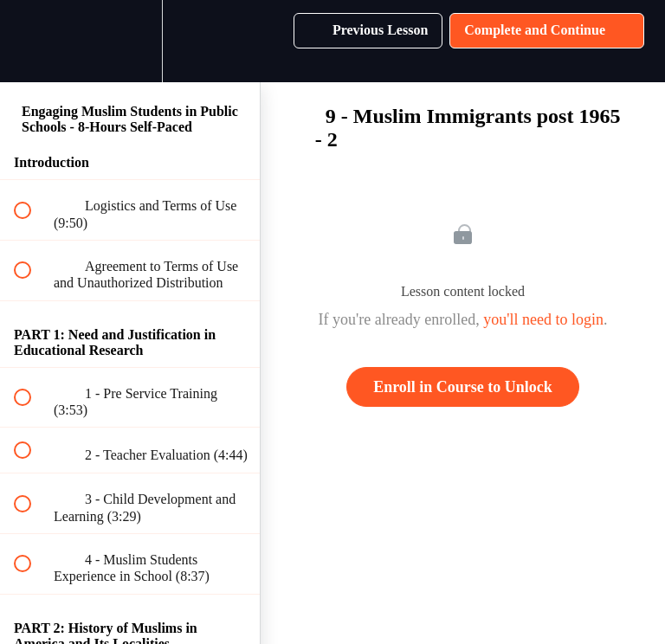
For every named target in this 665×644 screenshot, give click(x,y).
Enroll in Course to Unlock (463, 387)
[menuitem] (130, 41)
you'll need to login (543, 319)
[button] (32, 41)
